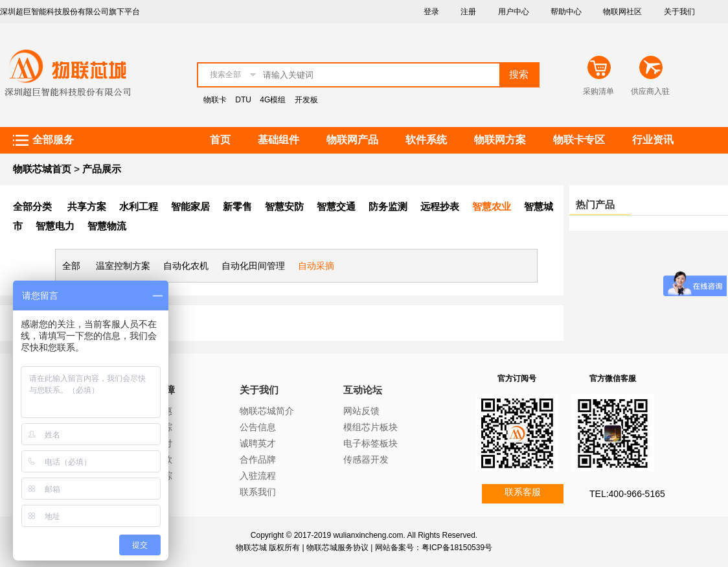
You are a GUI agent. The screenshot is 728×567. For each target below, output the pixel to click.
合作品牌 (258, 459)
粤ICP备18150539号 (457, 548)
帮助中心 (566, 12)
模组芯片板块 (370, 427)
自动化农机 (186, 266)
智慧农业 (492, 206)
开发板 (306, 100)
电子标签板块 (370, 443)
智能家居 (190, 206)
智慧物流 (107, 226)
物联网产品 (352, 140)
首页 (220, 140)
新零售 (237, 206)
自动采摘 (316, 266)
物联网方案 (500, 140)
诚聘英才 (258, 443)
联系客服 (523, 492)
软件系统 (426, 140)
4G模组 (273, 100)
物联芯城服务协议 (337, 548)
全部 (71, 266)
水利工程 (139, 206)
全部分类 (32, 206)
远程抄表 (440, 206)
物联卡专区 (579, 140)
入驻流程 (258, 476)
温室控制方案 (123, 266)
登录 (431, 12)
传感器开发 (366, 459)
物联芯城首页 (42, 169)
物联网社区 (622, 12)
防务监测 (388, 206)
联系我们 (258, 492)
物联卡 (215, 100)
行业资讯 (653, 140)
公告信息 (258, 427)
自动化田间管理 (253, 266)
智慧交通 (336, 206)
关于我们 (679, 12)
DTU (243, 100)
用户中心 (514, 12)
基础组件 (279, 140)
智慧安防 (284, 206)
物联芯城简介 (267, 411)
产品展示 (102, 169)
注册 (468, 12)
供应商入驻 (650, 91)
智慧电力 (55, 226)
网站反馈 (361, 411)
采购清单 (598, 91)
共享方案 (87, 206)
